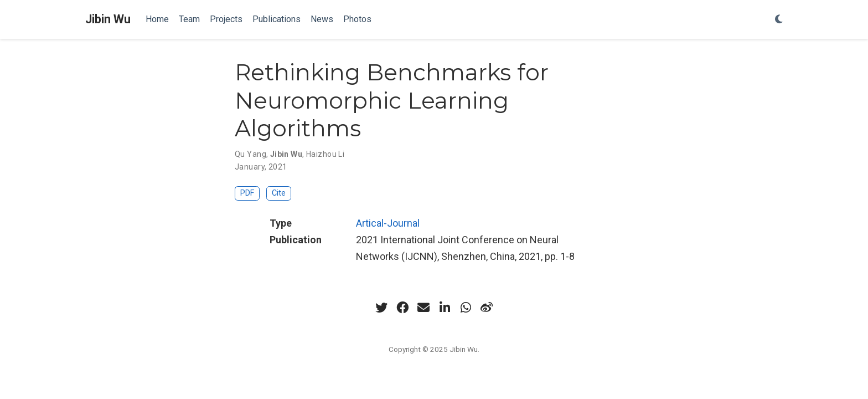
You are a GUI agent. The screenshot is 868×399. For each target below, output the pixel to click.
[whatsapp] (466, 308)
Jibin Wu (108, 19)
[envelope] (423, 308)
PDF (247, 193)
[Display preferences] (779, 20)
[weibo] (487, 308)
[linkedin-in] (445, 308)
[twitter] (381, 308)
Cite (279, 193)
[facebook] (402, 308)
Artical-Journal (388, 223)
